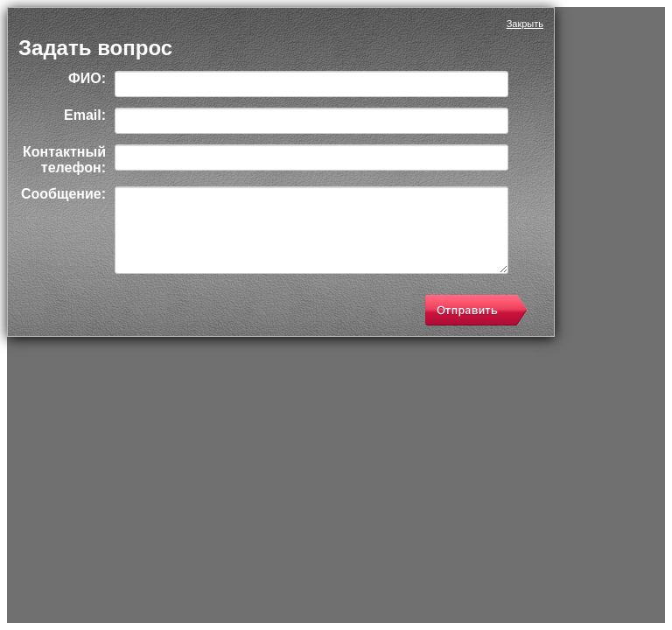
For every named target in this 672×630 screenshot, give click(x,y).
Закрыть (525, 24)
